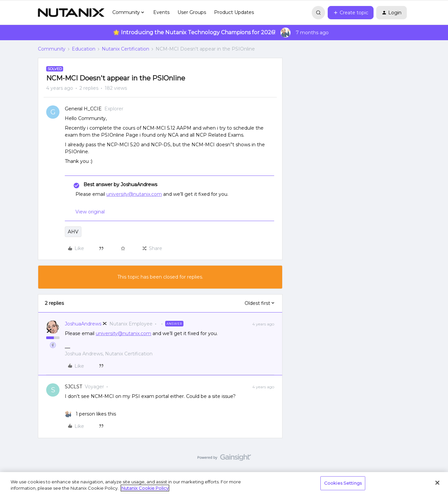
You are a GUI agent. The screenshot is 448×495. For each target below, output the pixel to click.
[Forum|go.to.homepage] (71, 13)
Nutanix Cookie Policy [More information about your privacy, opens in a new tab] (145, 488)
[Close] (437, 483)
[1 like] (90, 414)
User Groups (192, 12)
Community (52, 49)
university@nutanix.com (134, 194)
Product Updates (234, 12)
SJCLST (73, 387)
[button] (351, 13)
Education (84, 49)
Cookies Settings (343, 483)
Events (161, 12)
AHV (73, 232)
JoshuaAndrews (83, 324)
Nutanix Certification (125, 49)
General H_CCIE (83, 109)
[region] (224, 484)
